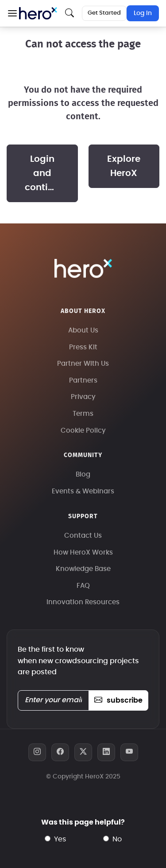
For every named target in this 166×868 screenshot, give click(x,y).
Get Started (104, 13)
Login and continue (45, 173)
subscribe (118, 700)
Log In (143, 13)
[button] (12, 13)
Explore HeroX (124, 166)
